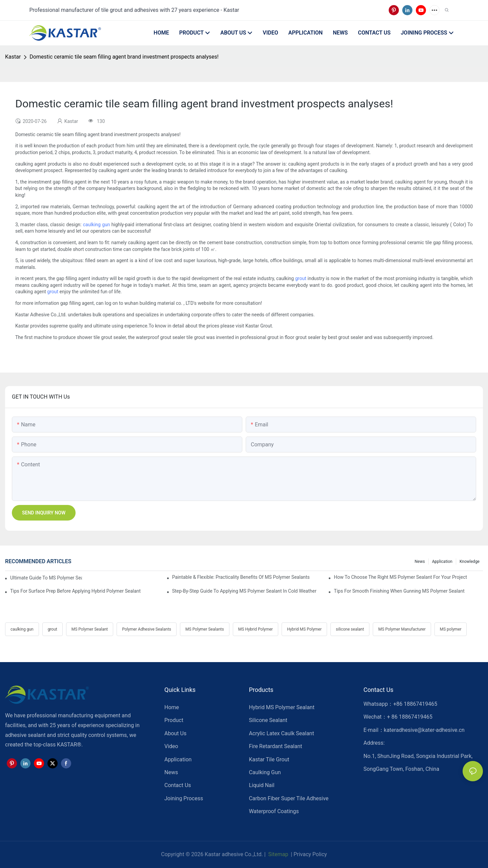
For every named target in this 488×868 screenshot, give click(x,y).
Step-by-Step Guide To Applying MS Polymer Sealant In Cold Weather (244, 591)
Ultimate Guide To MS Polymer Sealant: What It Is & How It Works (46, 578)
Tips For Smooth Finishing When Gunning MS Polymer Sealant (399, 591)
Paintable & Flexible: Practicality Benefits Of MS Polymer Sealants (241, 577)
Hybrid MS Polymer (304, 629)
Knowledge (470, 562)
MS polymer (451, 629)
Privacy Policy (310, 854)
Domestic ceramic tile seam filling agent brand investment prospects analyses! (124, 57)
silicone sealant (350, 629)
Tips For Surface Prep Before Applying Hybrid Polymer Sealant (75, 591)
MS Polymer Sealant (90, 629)
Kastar (13, 57)
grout (301, 278)
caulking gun (97, 225)
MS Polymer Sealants (205, 629)
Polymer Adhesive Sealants (147, 629)
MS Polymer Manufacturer (402, 629)
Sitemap (278, 854)
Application (442, 562)
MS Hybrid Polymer (256, 629)
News (420, 562)
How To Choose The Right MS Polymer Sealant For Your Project (400, 577)
